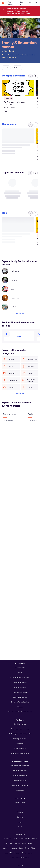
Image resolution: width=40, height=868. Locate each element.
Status (21, 848)
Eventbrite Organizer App (20, 692)
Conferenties (20, 744)
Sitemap (20, 707)
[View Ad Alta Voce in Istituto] (18, 88)
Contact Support (20, 802)
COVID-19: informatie (20, 697)
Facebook (20, 812)
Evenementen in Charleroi (20, 775)
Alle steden (20, 790)
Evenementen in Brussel (20, 785)
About (34, 838)
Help (12, 843)
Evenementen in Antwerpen (20, 766)
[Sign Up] (29, 3)
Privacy (33, 848)
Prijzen (20, 673)
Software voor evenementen (20, 729)
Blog (7, 843)
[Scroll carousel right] (36, 76)
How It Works (7, 838)
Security (5, 848)
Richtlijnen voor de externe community (20, 712)
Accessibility (9, 853)
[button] (6, 68)
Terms (27, 848)
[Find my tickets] (12, 3)
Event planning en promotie (20, 753)
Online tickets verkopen (20, 724)
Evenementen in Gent (20, 770)
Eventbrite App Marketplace (20, 702)
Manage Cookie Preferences (20, 858)
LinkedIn (20, 817)
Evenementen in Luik (20, 780)
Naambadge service (20, 687)
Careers (18, 843)
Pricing (15, 838)
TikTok (20, 827)
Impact (30, 843)
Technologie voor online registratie (20, 734)
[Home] (3, 3)
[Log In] (22, 3)
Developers (13, 848)
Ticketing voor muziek (20, 739)
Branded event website (20, 682)
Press (24, 843)
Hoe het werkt (20, 668)
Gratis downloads (20, 748)
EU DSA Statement (27, 853)
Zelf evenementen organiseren (20, 677)
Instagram (20, 822)
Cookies (17, 853)
